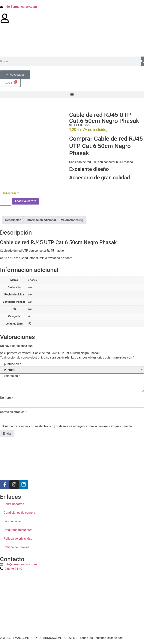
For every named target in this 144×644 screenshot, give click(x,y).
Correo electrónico (13, 412)
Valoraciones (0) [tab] (72, 220)
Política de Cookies (16, 547)
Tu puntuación (10, 364)
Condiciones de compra (19, 513)
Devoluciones (13, 521)
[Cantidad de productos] (5, 202)
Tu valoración (10, 376)
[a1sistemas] (72, 604)
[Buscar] (142, 61)
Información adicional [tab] (41, 220)
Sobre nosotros (14, 504)
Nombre (6, 398)
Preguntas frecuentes (18, 530)
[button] (72, 95)
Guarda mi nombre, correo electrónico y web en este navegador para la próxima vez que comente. (68, 426)
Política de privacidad (18, 539)
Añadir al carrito (25, 201)
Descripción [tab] (13, 220)
